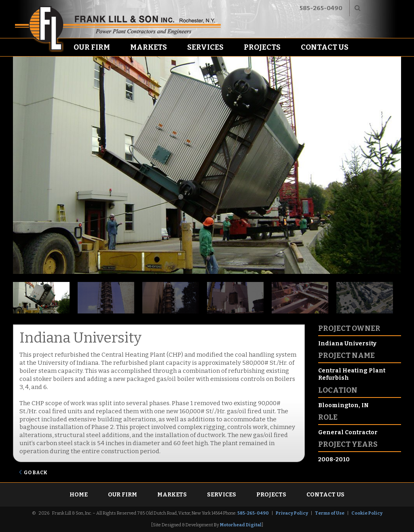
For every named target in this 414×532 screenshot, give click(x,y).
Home (79, 495)
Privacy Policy (292, 513)
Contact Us (325, 47)
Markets (149, 47)
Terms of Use (330, 513)
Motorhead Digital (241, 525)
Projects (262, 47)
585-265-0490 (321, 8)
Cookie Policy (367, 513)
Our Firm (92, 47)
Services (205, 47)
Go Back (36, 473)
